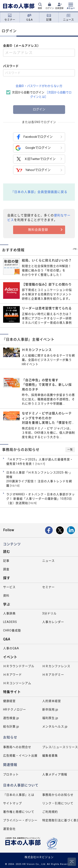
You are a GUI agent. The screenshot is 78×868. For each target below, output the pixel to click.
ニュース (68, 17)
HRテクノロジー (15, 709)
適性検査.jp (11, 718)
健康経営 (9, 701)
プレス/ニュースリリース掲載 (60, 747)
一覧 (70, 450)
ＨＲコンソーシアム (17, 683)
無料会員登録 (38, 230)
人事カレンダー (53, 622)
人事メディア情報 (55, 774)
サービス (9, 587)
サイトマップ (12, 803)
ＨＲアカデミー (53, 675)
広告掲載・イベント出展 (20, 756)
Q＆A (29, 17)
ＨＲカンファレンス (56, 666)
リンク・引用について (58, 803)
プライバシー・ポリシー (20, 820)
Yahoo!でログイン (33, 170)
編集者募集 (50, 756)
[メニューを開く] (71, 6)
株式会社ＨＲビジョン (39, 857)
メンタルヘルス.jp (55, 726)
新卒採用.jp (50, 709)
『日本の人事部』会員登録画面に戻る (39, 192)
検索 (40, 8)
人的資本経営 (52, 701)
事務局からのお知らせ (58, 795)
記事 (49, 17)
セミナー (10, 17)
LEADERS (10, 622)
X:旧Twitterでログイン (35, 159)
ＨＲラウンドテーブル (19, 666)
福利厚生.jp (50, 718)
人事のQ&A (11, 648)
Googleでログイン (33, 148)
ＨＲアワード (12, 675)
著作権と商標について (19, 812)
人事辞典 (9, 613)
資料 (6, 596)
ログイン (50, 8)
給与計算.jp (11, 726)
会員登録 (59, 8)
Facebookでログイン (34, 137)
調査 (6, 569)
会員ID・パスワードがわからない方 (39, 86)
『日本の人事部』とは (19, 795)
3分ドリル (49, 613)
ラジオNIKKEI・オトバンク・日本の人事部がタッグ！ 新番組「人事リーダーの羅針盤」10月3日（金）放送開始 (41, 499)
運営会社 (9, 829)
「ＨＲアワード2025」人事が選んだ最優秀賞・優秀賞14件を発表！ (40, 462)
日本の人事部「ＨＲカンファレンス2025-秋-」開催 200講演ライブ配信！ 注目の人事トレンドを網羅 (39, 479)
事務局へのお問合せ (17, 747)
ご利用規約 (50, 812)
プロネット (11, 774)
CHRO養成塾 (12, 630)
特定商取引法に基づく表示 (60, 820)
